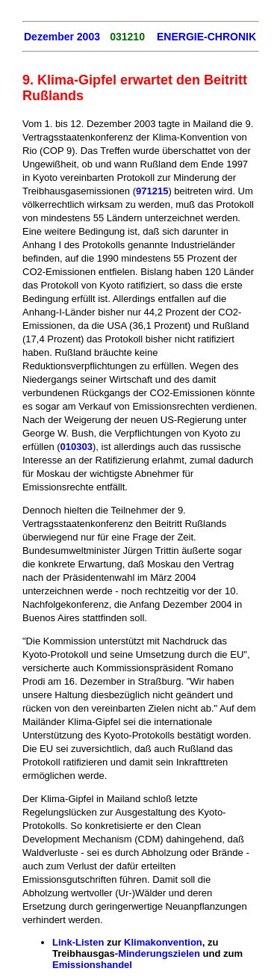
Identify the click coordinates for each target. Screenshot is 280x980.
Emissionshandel (92, 965)
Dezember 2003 (62, 37)
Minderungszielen (159, 953)
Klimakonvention (163, 942)
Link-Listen (78, 942)
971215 (152, 191)
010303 (77, 447)
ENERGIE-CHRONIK (206, 37)
